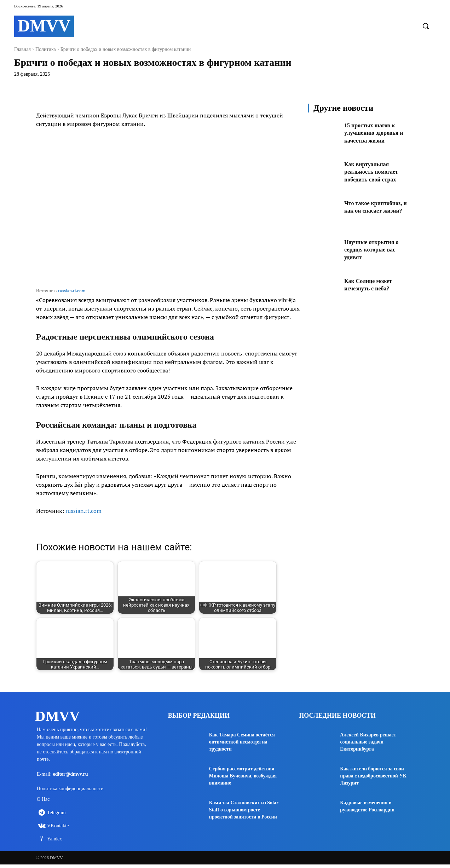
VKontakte (58, 829)
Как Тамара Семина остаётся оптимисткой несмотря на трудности (242, 742)
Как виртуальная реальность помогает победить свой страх (374, 172)
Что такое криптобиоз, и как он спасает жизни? (377, 211)
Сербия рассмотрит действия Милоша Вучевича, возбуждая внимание (243, 776)
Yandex (54, 842)
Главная (22, 49)
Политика (46, 49)
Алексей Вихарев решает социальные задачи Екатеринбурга (368, 742)
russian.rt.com (72, 291)
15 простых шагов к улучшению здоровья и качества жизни (377, 133)
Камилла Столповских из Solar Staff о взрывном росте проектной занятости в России (244, 810)
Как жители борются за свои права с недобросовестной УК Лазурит (373, 776)
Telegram (56, 816)
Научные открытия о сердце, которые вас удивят (375, 250)
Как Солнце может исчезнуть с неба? (371, 285)
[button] (426, 26)
